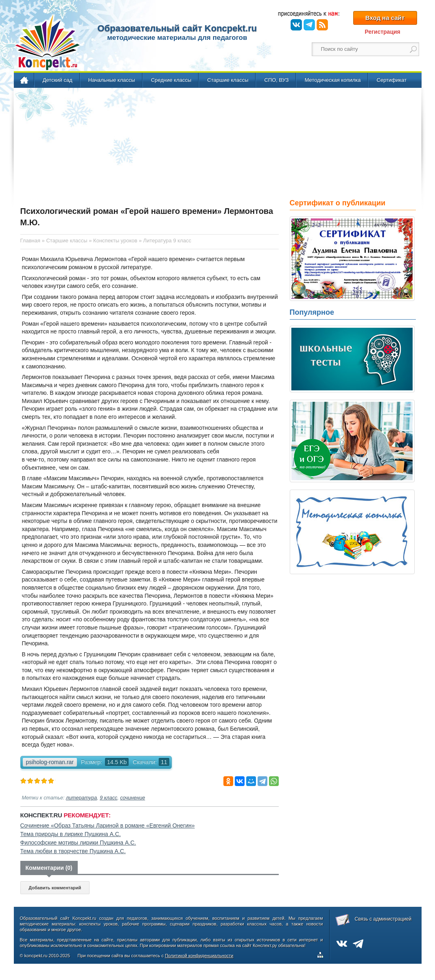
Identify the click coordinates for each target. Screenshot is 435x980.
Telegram (309, 25)
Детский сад (58, 80)
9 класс (108, 798)
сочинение (132, 798)
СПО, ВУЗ (276, 80)
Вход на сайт (385, 18)
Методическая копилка (332, 80)
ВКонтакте (296, 25)
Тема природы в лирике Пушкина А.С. (71, 834)
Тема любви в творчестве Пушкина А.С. (73, 851)
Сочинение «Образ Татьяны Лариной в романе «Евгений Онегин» (108, 825)
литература (81, 798)
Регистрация (383, 32)
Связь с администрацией (383, 919)
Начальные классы (112, 80)
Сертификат (391, 80)
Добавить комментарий (55, 888)
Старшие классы (228, 80)
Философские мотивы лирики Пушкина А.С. (78, 843)
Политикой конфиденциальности (199, 956)
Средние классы (171, 80)
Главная (25, 81)
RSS (322, 25)
